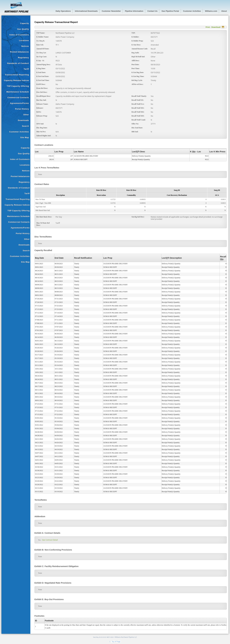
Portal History (22, 109)
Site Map (25, 137)
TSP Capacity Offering (18, 86)
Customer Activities (19, 132)
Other (26, 115)
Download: (216, 27)
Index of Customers (19, 35)
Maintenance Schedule (18, 92)
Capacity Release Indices (17, 80)
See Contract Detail (49, 540)
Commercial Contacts (18, 98)
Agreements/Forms (19, 103)
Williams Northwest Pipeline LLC (126, 637)
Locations (24, 40)
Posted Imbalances (19, 52)
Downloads (23, 120)
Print (208, 27)
